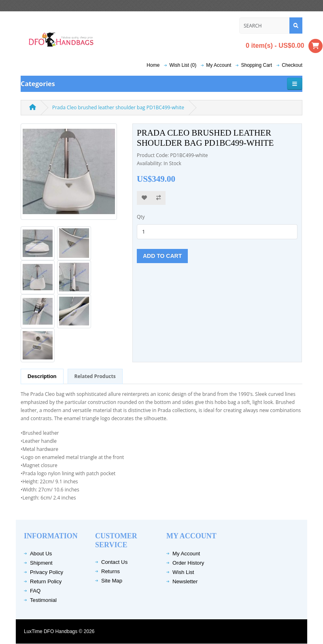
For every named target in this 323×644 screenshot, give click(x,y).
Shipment (41, 563)
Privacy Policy (47, 572)
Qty (141, 217)
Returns (110, 571)
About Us (41, 554)
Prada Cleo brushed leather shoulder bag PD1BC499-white (118, 107)
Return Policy (46, 581)
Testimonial (43, 600)
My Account (186, 554)
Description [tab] (42, 376)
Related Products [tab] (95, 376)
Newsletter (185, 581)
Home (153, 65)
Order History (188, 563)
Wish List (183, 572)
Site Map (112, 581)
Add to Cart (162, 256)
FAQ (35, 591)
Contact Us (114, 562)
